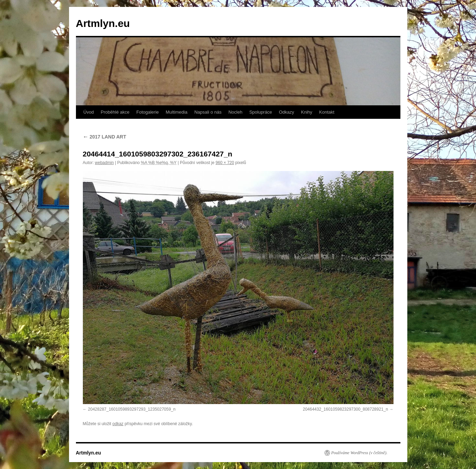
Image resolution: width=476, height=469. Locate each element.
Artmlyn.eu (103, 23)
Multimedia (177, 112)
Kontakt (327, 112)
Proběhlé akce (115, 112)
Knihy (307, 112)
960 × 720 (225, 163)
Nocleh (235, 112)
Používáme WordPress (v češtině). (360, 453)
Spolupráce (261, 112)
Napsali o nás (208, 112)
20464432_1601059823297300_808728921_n (345, 409)
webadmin (104, 163)
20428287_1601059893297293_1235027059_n (132, 409)
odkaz (118, 424)
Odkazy (286, 112)
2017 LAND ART (105, 137)
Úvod (89, 112)
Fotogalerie (148, 112)
